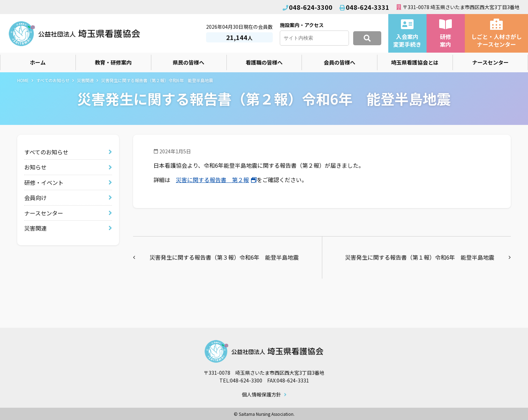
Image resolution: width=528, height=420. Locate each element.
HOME (23, 80)
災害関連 (85, 80)
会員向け (35, 198)
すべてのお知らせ (53, 80)
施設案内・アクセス (302, 25)
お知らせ (35, 167)
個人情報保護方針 (262, 395)
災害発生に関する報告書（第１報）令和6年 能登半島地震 (420, 257)
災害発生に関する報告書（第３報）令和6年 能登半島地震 (224, 257)
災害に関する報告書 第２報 (212, 180)
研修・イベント (44, 182)
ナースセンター (44, 213)
